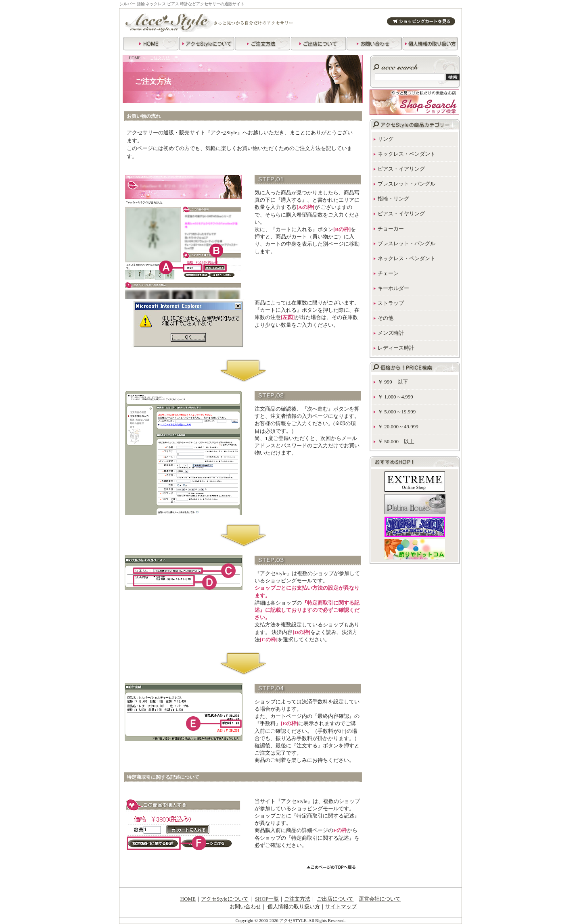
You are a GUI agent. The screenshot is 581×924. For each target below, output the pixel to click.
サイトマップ (341, 906)
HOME (135, 58)
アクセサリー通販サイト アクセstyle (214, 22)
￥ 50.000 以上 (396, 441)
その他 (386, 318)
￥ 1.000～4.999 (395, 397)
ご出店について (335, 899)
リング (386, 139)
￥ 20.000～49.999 (398, 427)
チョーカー (391, 228)
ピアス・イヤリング (401, 214)
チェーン (388, 273)
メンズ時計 (391, 333)
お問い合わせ (245, 906)
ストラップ (391, 303)
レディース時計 (396, 348)
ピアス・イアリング (401, 169)
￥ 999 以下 (393, 382)
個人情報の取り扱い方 (294, 906)
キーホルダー (393, 288)
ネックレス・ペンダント (406, 154)
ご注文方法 (297, 899)
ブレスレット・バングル (406, 184)
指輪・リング (393, 199)
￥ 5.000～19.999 (397, 412)
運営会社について (380, 899)
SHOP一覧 (267, 899)
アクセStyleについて (225, 899)
